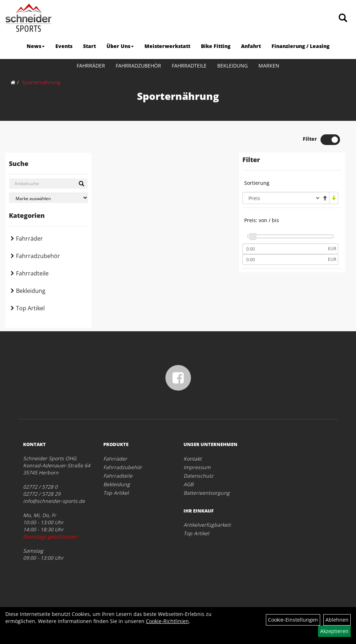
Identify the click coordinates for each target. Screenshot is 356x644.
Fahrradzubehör (138, 66)
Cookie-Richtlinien (167, 621)
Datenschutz (198, 476)
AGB (188, 484)
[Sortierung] (281, 198)
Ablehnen (337, 620)
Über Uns (120, 46)
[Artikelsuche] (343, 18)
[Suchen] (81, 184)
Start (89, 46)
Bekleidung (232, 66)
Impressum (197, 467)
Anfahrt (251, 46)
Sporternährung (41, 82)
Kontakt (193, 459)
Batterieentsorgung (207, 493)
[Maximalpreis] (284, 259)
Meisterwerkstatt (167, 46)
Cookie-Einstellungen (293, 620)
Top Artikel (30, 308)
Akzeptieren (334, 631)
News (36, 46)
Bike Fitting (216, 46)
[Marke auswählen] (48, 198)
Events (64, 46)
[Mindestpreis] (284, 249)
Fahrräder (91, 66)
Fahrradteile (189, 66)
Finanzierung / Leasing (300, 46)
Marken (269, 66)
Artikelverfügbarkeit (207, 525)
